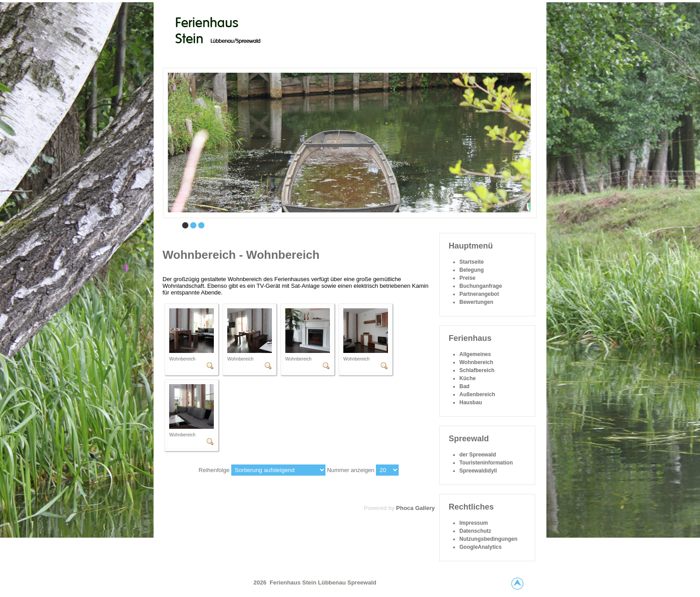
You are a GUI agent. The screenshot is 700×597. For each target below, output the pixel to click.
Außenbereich (477, 394)
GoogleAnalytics (481, 547)
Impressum (474, 523)
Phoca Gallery (415, 508)
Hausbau (471, 402)
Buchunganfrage (481, 286)
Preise (467, 278)
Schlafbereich (477, 370)
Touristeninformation (486, 463)
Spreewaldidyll (478, 471)
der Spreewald (478, 455)
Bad (465, 386)
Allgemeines (475, 354)
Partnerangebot (479, 294)
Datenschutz (475, 531)
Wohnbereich (476, 362)
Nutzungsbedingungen (488, 539)
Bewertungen (476, 302)
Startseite (472, 262)
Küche (468, 378)
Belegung (472, 270)
